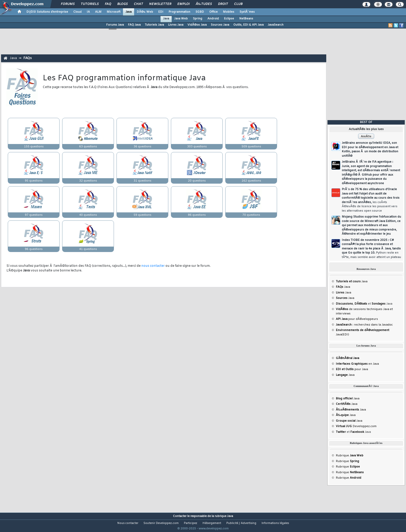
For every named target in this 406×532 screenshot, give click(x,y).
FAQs (27, 58)
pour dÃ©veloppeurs (357, 319)
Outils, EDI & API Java (248, 25)
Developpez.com (356, 426)
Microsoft (114, 12)
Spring (198, 19)
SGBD (200, 12)
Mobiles (229, 12)
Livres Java (176, 25)
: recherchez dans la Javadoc (364, 325)
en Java (357, 364)
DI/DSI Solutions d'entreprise (47, 12)
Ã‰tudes (204, 4)
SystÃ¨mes (247, 12)
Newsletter (160, 4)
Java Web (181, 19)
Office (213, 12)
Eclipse (229, 19)
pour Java (352, 369)
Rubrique (350, 456)
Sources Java (220, 25)
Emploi (183, 4)
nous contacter (153, 266)
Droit (223, 4)
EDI (161, 12)
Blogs (122, 4)
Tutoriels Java (154, 25)
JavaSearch (276, 25)
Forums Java (115, 25)
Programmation (179, 12)
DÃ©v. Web (145, 12)
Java (129, 12)
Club (238, 4)
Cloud (77, 12)
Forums (68, 4)
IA (88, 12)
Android (213, 19)
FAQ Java (134, 25)
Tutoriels (90, 4)
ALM (98, 12)
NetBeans (246, 19)
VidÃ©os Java (197, 25)
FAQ (108, 4)
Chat (138, 4)
